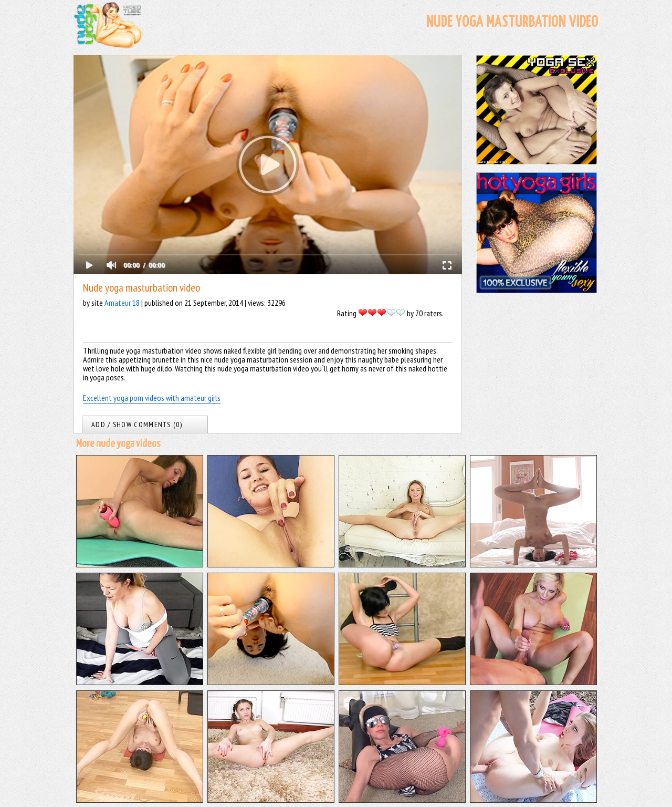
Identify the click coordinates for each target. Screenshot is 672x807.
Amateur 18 (122, 303)
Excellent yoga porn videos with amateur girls (152, 398)
